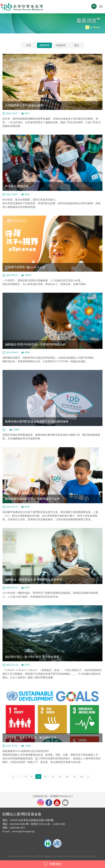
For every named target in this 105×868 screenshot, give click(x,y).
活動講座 (61, 45)
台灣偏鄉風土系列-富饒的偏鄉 (24, 105)
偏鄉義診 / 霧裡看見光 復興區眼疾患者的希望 (34, 580)
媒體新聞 (44, 45)
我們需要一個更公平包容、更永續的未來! (31, 738)
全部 (29, 45)
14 (67, 777)
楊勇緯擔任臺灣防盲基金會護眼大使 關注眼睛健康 (37, 422)
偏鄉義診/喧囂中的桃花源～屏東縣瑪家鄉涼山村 (35, 344)
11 (45, 777)
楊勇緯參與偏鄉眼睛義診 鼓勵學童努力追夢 (32, 499)
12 (53, 777)
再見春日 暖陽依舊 (17, 186)
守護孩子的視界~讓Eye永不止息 (25, 267)
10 (38, 777)
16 (81, 777)
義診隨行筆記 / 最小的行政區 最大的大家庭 (32, 657)
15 (74, 777)
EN (94, 6)
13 (60, 777)
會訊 (76, 45)
